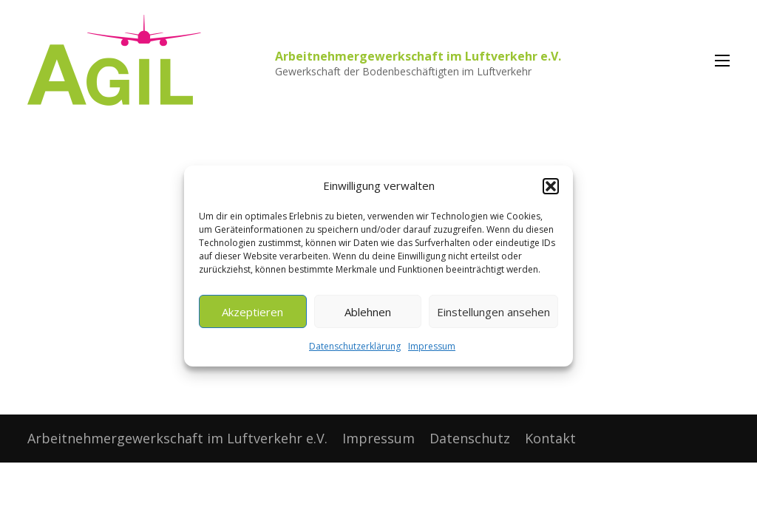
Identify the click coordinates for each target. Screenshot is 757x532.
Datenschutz (470, 438)
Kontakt (550, 438)
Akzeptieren (252, 312)
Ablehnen (368, 312)
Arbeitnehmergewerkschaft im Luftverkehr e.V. (418, 56)
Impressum (432, 346)
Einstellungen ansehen (493, 312)
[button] (551, 186)
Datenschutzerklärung (355, 346)
